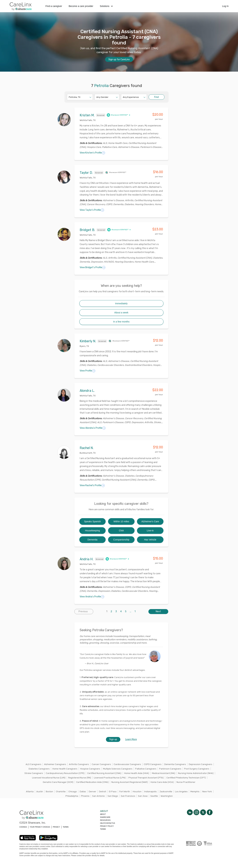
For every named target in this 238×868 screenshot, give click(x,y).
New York (207, 792)
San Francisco (128, 796)
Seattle (154, 796)
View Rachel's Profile (92, 485)
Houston (137, 792)
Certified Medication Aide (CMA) (92, 782)
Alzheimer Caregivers (55, 764)
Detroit (103, 792)
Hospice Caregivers (90, 769)
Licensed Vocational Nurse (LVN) (49, 778)
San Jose (143, 796)
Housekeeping (93, 531)
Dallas (83, 792)
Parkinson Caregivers (170, 769)
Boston (49, 792)
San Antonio (99, 796)
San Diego (113, 796)
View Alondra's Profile (93, 428)
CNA (121, 531)
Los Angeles (181, 792)
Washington (167, 796)
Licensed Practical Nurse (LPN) (110, 778)
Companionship (121, 540)
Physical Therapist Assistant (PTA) (146, 778)
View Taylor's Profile (92, 210)
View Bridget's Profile (93, 267)
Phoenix (85, 796)
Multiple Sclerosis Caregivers (118, 769)
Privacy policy (107, 826)
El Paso (113, 792)
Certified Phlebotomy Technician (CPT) (186, 778)
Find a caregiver (54, 6)
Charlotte (61, 792)
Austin (40, 792)
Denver (92, 792)
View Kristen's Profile (92, 153)
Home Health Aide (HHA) (137, 773)
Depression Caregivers (200, 764)
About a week (121, 313)
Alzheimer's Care (150, 521)
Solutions (106, 6)
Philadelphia (72, 796)
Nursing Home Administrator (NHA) (196, 773)
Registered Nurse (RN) (80, 778)
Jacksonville (166, 792)
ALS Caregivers (33, 764)
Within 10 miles (121, 521)
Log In (225, 6)
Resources (105, 820)
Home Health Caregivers (65, 769)
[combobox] (69, 97)
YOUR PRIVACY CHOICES (40, 827)
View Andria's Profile (92, 597)
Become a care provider (81, 6)
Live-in (150, 531)
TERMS (66, 827)
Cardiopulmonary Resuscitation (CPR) (65, 773)
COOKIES (23, 827)
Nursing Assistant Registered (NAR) (130, 782)
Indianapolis (150, 792)
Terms (103, 829)
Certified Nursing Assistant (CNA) (104, 773)
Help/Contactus (107, 823)
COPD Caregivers (153, 764)
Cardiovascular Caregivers (127, 764)
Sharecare (105, 817)
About (103, 814)
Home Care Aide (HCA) (162, 782)
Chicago (73, 792)
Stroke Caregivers (34, 773)
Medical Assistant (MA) (164, 773)
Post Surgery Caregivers (197, 769)
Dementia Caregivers (175, 764)
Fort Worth (125, 792)
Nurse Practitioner (186, 782)
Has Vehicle (150, 540)
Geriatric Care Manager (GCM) (58, 782)
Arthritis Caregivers (79, 764)
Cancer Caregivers (101, 764)
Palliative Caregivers (146, 769)
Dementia (92, 540)
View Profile (88, 371)
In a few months (121, 322)
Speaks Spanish (92, 521)
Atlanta (30, 792)
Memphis (195, 792)
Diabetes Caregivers (39, 769)
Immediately (121, 303)
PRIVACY (56, 827)
